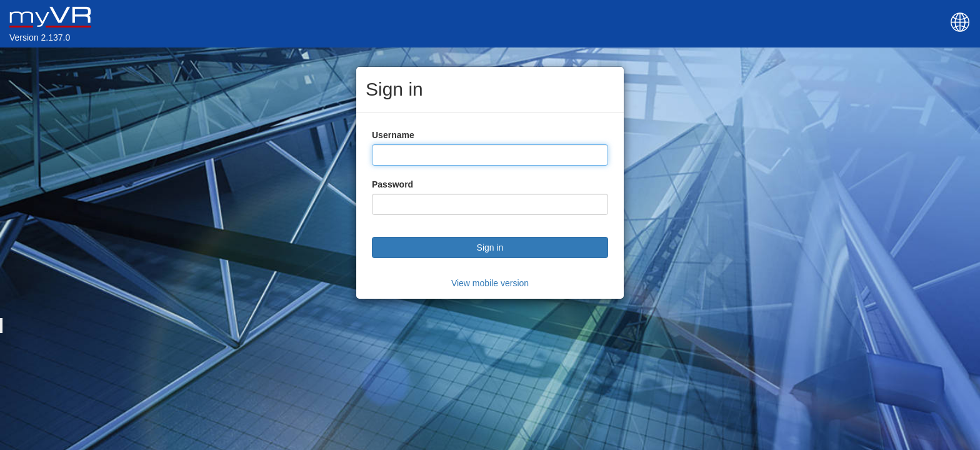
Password (392, 184)
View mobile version (490, 283)
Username (393, 135)
